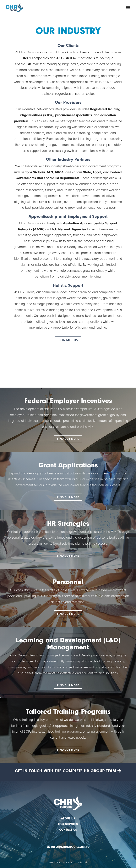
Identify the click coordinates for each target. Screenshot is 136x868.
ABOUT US (68, 818)
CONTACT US (68, 340)
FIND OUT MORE (68, 439)
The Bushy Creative (75, 863)
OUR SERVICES (68, 824)
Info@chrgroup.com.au (70, 847)
